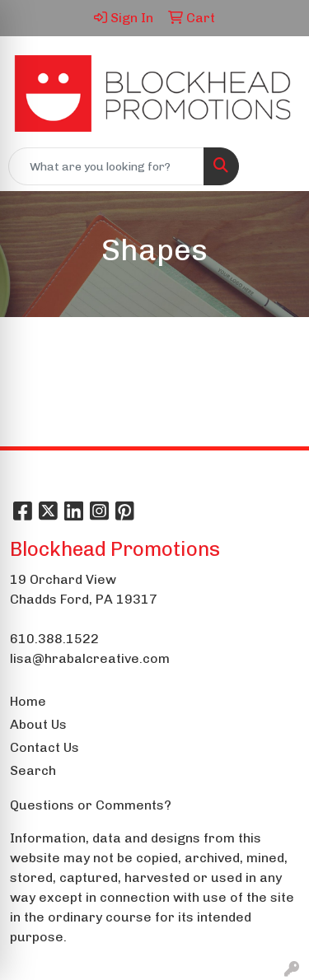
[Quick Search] (106, 166)
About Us (38, 724)
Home (28, 701)
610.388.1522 (54, 639)
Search (33, 770)
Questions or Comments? (91, 805)
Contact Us (44, 747)
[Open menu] (276, 166)
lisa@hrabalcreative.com (90, 658)
